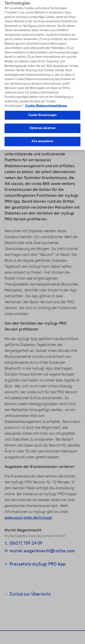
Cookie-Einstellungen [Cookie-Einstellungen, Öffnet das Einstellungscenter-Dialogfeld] (43, 112)
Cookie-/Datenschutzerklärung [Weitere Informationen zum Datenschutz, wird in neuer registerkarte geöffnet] (46, 103)
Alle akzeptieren (42, 139)
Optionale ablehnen (42, 125)
